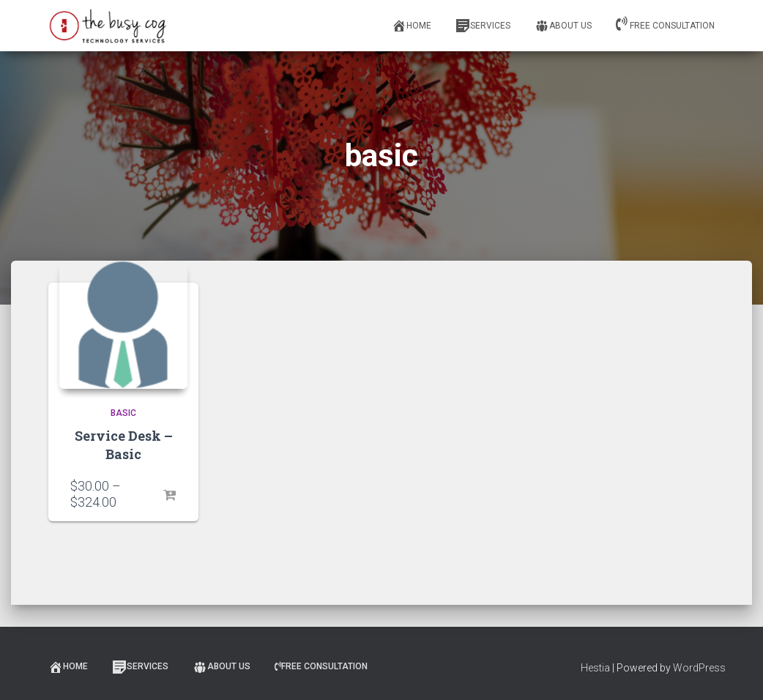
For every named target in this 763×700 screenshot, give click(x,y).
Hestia (595, 668)
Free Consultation (665, 23)
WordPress (699, 668)
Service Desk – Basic (124, 445)
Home (412, 26)
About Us (563, 26)
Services (483, 26)
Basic (123, 413)
